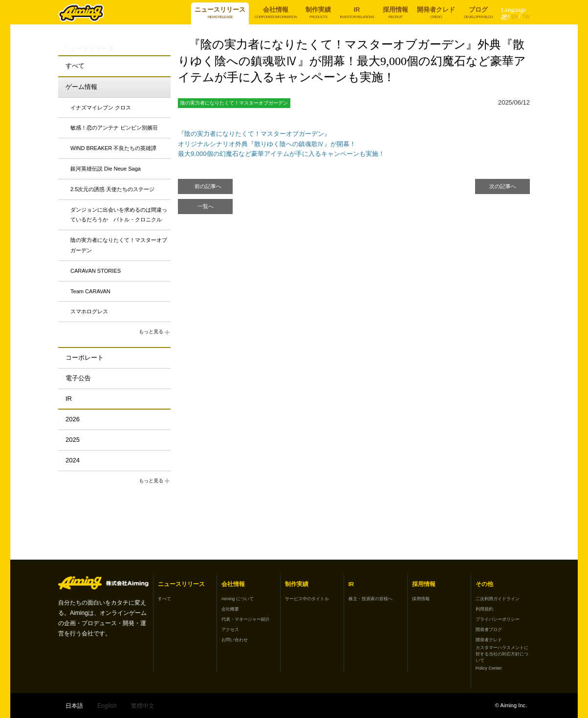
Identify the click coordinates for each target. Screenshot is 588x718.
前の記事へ (208, 186)
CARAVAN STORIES (96, 271)
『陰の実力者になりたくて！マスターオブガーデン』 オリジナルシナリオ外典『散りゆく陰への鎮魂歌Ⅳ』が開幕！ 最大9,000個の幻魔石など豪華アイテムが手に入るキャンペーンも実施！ (281, 144)
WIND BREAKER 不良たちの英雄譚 (113, 148)
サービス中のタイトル (307, 599)
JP (504, 17)
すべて (75, 66)
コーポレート (85, 358)
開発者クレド (489, 640)
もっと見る (155, 332)
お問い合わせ (235, 640)
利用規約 (484, 609)
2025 (73, 440)
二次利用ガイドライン (498, 599)
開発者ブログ (489, 630)
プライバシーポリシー (498, 619)
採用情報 (421, 599)
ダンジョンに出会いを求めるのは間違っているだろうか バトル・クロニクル (119, 215)
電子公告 (78, 378)
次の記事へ (503, 186)
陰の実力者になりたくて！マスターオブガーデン (119, 245)
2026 (73, 419)
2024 (73, 460)
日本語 (74, 706)
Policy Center (489, 668)
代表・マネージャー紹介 (246, 619)
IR (69, 399)
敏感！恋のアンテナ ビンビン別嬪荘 (114, 128)
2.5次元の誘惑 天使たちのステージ (112, 189)
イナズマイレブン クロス (101, 108)
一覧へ (206, 206)
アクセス (230, 630)
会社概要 (230, 609)
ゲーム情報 (81, 87)
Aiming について (238, 599)
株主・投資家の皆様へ (370, 599)
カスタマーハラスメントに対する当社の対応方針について (502, 654)
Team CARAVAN (90, 291)
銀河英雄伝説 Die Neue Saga (106, 169)
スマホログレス (89, 311)
